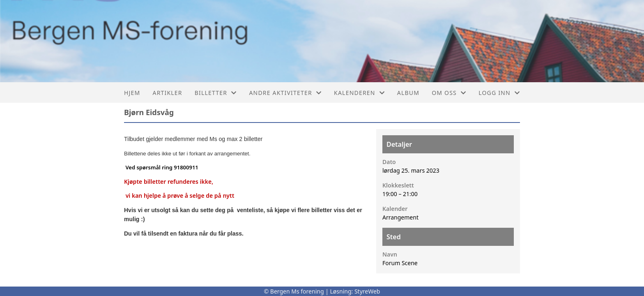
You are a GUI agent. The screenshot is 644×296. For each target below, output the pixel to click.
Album (408, 93)
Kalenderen (359, 93)
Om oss (449, 93)
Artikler (167, 93)
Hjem (132, 93)
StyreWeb (367, 291)
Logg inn (499, 93)
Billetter (216, 93)
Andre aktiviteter (285, 93)
